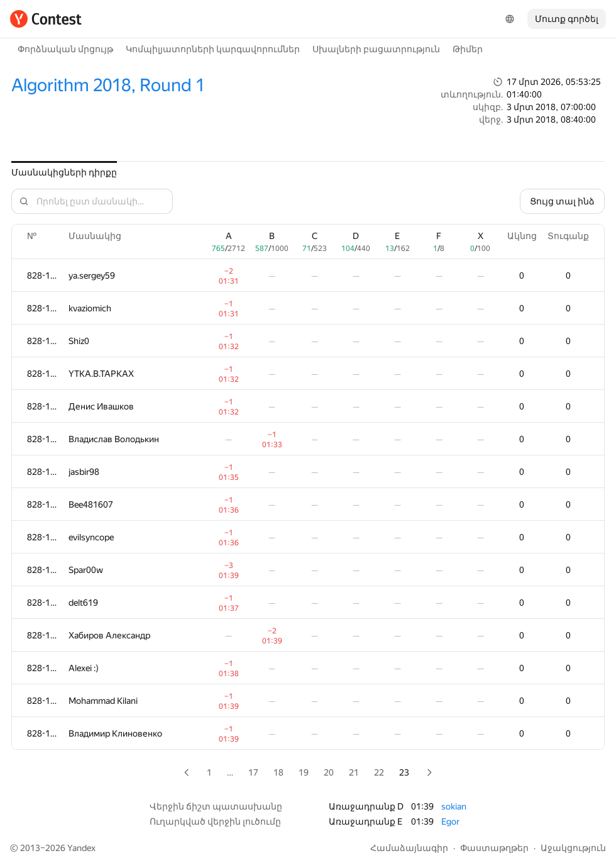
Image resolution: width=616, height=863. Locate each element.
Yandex (81, 848)
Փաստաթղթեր (494, 848)
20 (329, 772)
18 (278, 772)
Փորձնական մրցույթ (65, 49)
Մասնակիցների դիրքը (64, 172)
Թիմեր (468, 49)
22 (379, 772)
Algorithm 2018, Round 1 (108, 85)
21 (354, 772)
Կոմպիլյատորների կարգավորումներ (213, 49)
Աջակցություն (573, 848)
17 (253, 772)
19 (304, 772)
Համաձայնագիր (409, 848)
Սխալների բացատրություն (376, 49)
